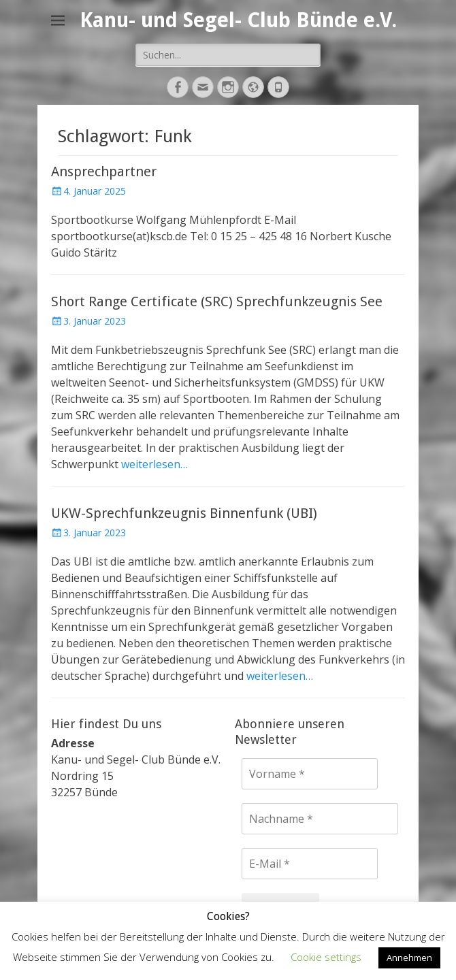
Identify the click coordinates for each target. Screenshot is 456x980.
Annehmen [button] (409, 958)
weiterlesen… (154, 464)
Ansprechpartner (104, 171)
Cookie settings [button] (326, 957)
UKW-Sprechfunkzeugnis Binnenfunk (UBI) (184, 513)
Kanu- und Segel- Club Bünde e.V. (238, 20)
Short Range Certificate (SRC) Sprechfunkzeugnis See (217, 301)
